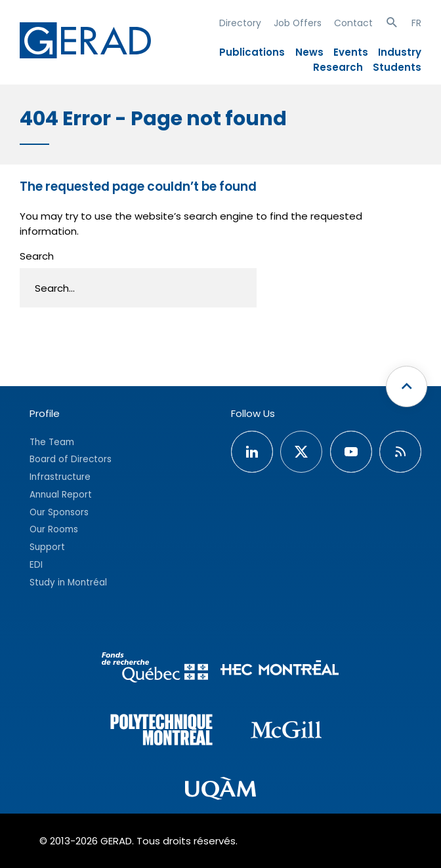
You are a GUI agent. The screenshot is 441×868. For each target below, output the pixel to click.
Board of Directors (71, 459)
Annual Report (61, 495)
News (309, 52)
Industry (400, 52)
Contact (353, 23)
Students (397, 67)
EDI (36, 565)
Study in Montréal (68, 582)
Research (338, 67)
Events (351, 52)
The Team (52, 442)
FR (416, 23)
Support (47, 547)
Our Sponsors (59, 512)
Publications (252, 52)
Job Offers (298, 23)
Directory (240, 23)
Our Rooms (54, 529)
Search (37, 256)
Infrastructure (60, 477)
